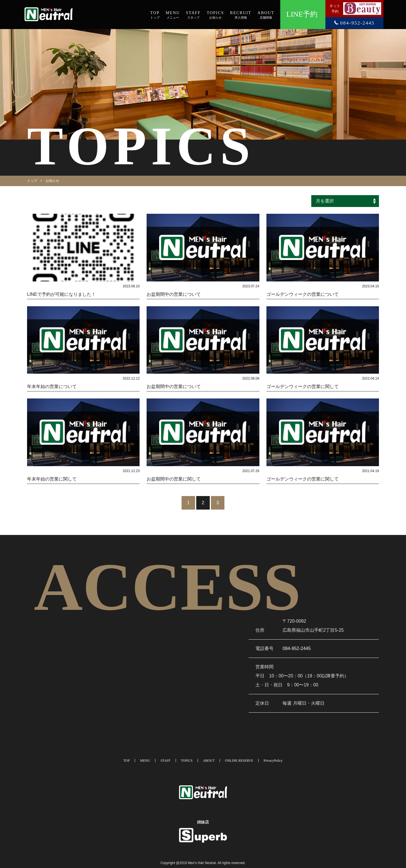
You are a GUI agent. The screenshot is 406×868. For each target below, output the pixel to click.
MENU (145, 761)
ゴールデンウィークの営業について (303, 294)
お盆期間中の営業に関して (174, 479)
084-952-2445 (297, 648)
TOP (127, 761)
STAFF (165, 761)
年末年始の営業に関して (52, 479)
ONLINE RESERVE (239, 761)
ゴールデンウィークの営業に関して (303, 386)
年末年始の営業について (52, 386)
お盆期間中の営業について (174, 294)
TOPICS (187, 761)
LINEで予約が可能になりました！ (61, 294)
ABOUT (209, 761)
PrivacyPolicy (273, 761)
